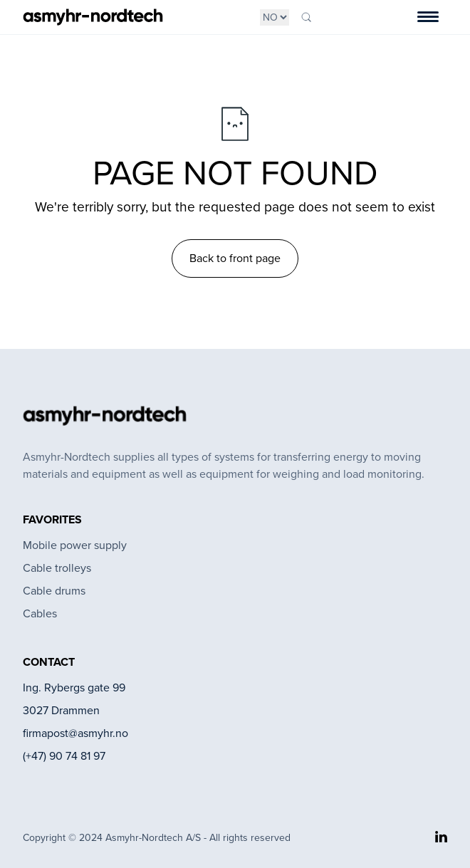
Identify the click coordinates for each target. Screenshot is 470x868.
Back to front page (235, 258)
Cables (40, 613)
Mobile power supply (75, 545)
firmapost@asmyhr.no (75, 733)
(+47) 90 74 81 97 (64, 756)
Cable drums (54, 591)
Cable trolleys (57, 568)
